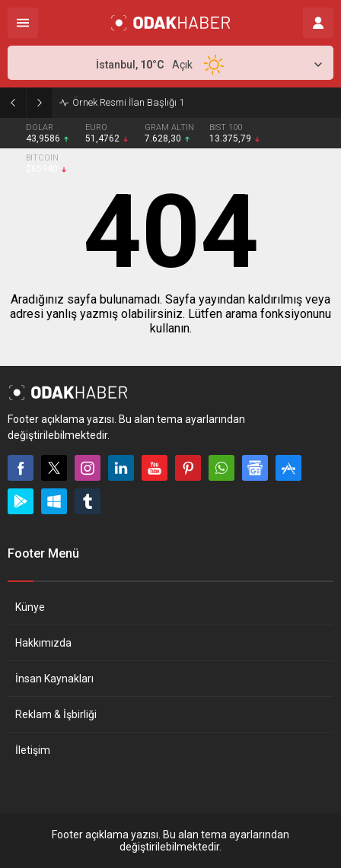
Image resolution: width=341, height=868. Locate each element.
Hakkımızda (43, 643)
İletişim (33, 750)
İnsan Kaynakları (54, 679)
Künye (30, 607)
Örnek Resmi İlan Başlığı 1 (128, 102)
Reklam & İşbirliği (56, 714)
